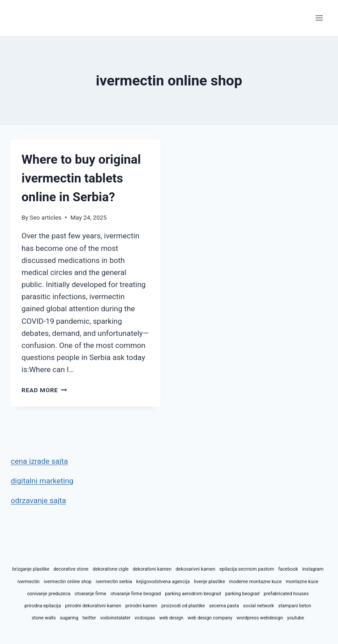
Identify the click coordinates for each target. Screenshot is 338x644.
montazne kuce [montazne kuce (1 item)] (302, 582)
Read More (44, 390)
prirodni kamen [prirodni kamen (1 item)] (141, 606)
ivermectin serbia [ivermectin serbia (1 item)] (114, 582)
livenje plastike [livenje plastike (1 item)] (210, 582)
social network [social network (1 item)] (259, 606)
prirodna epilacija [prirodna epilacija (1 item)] (43, 606)
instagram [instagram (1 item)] (313, 569)
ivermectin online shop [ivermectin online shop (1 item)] (68, 582)
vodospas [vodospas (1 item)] (145, 618)
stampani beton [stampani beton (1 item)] (295, 606)
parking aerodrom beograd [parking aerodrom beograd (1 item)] (193, 594)
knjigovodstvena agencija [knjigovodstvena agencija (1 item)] (163, 582)
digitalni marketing (42, 481)
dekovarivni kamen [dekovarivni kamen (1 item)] (195, 569)
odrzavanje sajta (39, 500)
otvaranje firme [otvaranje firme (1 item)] (91, 594)
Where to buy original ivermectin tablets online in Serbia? (81, 178)
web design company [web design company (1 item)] (210, 618)
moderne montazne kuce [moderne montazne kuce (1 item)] (255, 582)
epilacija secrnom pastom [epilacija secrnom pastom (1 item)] (247, 569)
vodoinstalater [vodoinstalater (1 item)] (116, 618)
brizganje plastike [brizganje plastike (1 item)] (31, 569)
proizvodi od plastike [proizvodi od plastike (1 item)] (183, 606)
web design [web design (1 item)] (171, 618)
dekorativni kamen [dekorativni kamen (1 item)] (152, 569)
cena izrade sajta (39, 461)
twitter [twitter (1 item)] (89, 618)
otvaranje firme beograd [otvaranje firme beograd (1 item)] (136, 594)
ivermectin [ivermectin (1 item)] (28, 582)
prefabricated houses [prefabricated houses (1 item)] (286, 594)
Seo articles (45, 217)
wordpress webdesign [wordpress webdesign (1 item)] (260, 618)
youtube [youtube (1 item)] (295, 618)
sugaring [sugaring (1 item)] (69, 618)
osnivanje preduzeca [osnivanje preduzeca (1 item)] (49, 594)
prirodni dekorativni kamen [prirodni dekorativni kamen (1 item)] (93, 606)
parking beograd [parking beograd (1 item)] (242, 594)
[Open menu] (319, 18)
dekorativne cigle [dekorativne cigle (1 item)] (111, 569)
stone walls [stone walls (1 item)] (44, 618)
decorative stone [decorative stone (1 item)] (71, 569)
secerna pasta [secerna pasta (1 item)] (224, 606)
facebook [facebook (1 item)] (288, 569)
